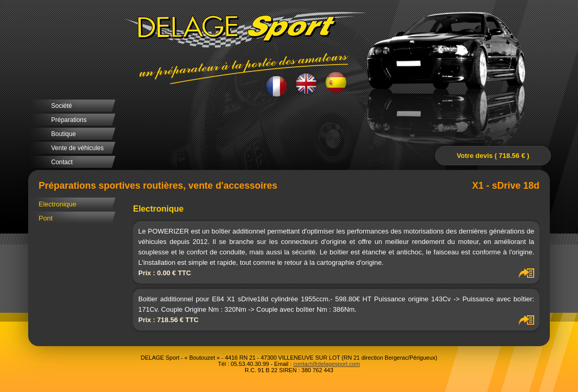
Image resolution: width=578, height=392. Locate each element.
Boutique (63, 134)
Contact (62, 162)
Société (62, 106)
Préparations (69, 120)
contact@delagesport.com (327, 364)
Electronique (57, 204)
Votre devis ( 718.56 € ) (493, 156)
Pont (46, 218)
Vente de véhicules (77, 148)
